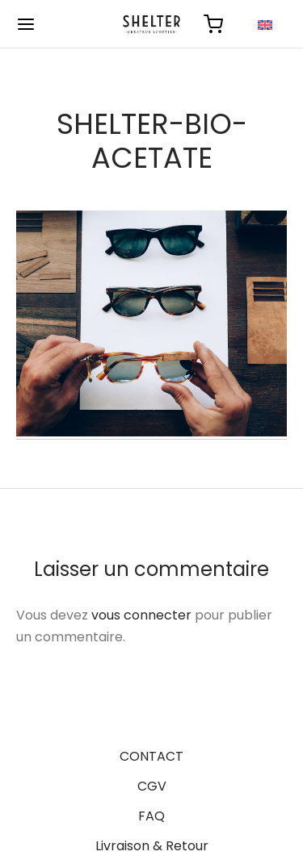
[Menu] (26, 24)
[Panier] (213, 24)
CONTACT (151, 756)
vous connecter (141, 615)
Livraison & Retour (152, 846)
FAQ (151, 816)
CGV (152, 786)
